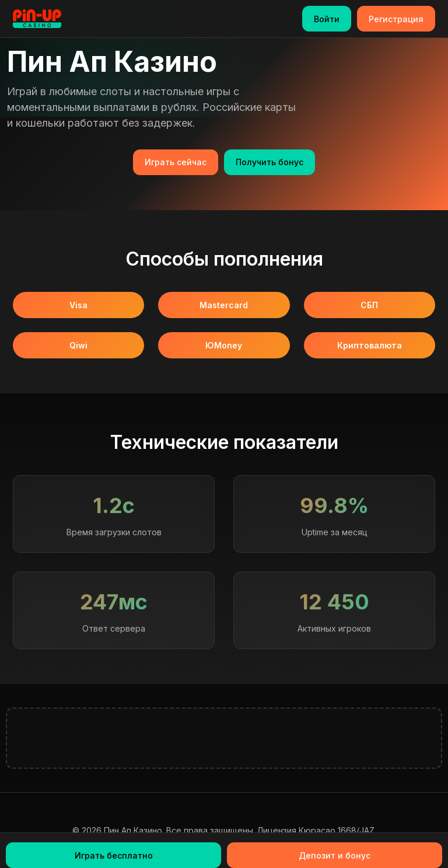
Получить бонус (269, 162)
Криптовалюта (370, 345)
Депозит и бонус (335, 855)
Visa (78, 305)
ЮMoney (224, 345)
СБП (369, 305)
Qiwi (78, 345)
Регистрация (396, 19)
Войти (327, 19)
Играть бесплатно (114, 855)
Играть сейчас (176, 162)
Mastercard (224, 305)
